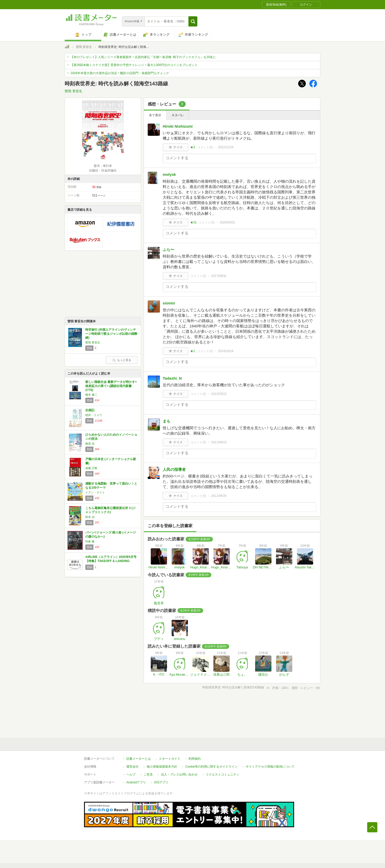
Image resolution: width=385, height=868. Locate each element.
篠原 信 (90, 444)
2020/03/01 (227, 222)
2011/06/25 (219, 496)
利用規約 (195, 759)
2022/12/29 (226, 147)
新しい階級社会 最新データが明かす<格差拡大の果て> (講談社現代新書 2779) (111, 386)
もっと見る (122, 360)
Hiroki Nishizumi (178, 126)
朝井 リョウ (94, 415)
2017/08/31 (219, 276)
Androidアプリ (136, 782)
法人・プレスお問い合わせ (179, 774)
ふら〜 (168, 250)
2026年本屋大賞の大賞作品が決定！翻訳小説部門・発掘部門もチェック (120, 73)
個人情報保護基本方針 (162, 767)
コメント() (205, 147)
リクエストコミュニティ (223, 774)
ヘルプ (131, 774)
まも (167, 421)
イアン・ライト (95, 492)
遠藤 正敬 (91, 468)
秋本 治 (90, 517)
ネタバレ (178, 115)
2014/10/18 (226, 351)
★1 (193, 351)
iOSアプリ (161, 782)
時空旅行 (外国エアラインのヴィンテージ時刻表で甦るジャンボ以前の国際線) (111, 334)
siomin (169, 303)
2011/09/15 (219, 442)
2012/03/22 (219, 394)
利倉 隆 (90, 541)
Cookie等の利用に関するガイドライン (211, 767)
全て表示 (155, 115)
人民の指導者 (174, 469)
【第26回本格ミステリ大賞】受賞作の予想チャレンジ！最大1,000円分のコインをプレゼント (134, 65)
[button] (193, 21)
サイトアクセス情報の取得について (270, 767)
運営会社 (132, 767)
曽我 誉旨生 (84, 47)
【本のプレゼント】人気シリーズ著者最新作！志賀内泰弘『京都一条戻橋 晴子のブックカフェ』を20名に (143, 57)
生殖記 (90, 410)
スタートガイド (170, 759)
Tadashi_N (172, 378)
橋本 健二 (91, 395)
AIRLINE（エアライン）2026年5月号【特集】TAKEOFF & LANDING (111, 559)
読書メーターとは (139, 759)
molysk (169, 174)
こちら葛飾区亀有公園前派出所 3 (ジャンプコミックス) (110, 510)
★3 (193, 147)
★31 (193, 222)
